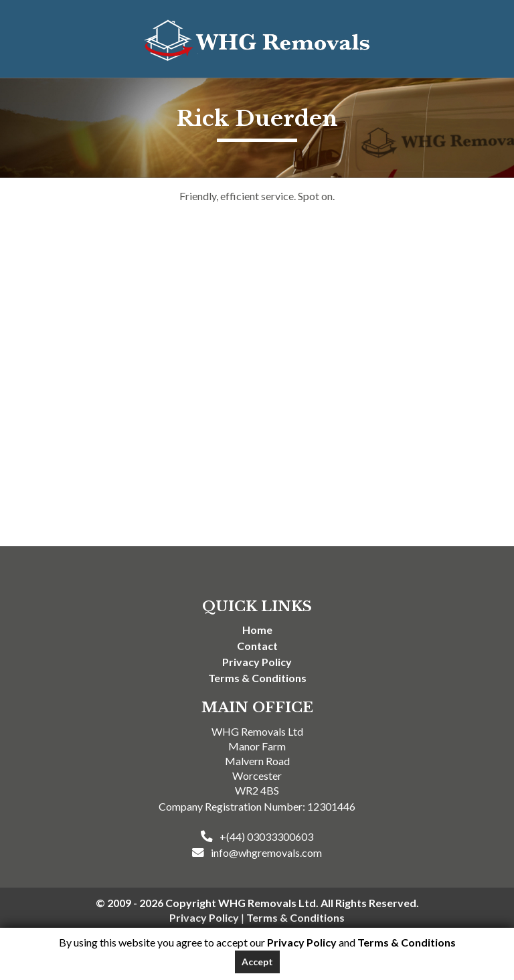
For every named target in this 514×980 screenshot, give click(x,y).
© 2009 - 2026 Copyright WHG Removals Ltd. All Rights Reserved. (257, 903)
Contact (257, 646)
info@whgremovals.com (266, 852)
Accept (257, 962)
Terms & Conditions (257, 678)
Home (257, 630)
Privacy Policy (257, 662)
